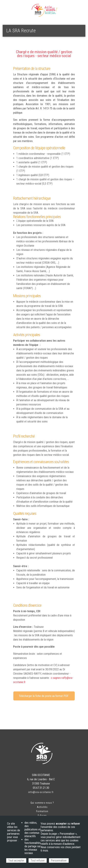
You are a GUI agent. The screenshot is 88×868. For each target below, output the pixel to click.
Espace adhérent (14, 7)
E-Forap (42, 816)
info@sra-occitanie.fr (41, 792)
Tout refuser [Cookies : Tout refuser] (38, 860)
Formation (42, 811)
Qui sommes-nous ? (42, 803)
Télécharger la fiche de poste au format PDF (44, 696)
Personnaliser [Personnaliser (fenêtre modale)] (59, 860)
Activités (42, 807)
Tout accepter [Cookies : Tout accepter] (16, 860)
